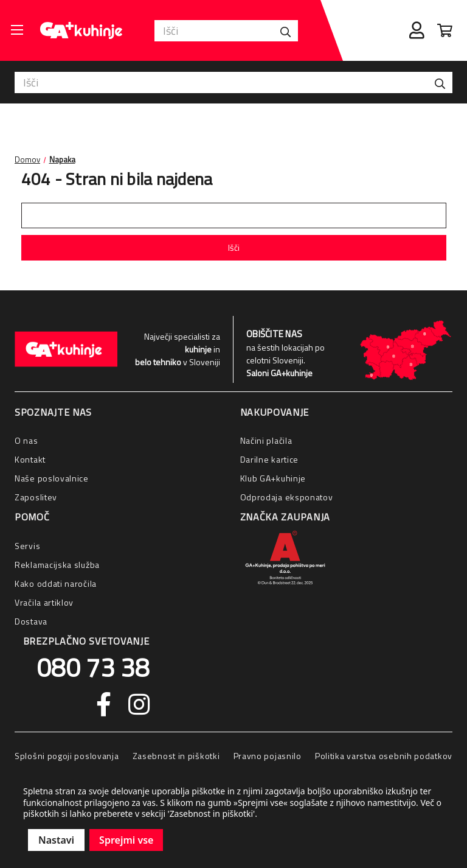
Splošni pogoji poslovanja (67, 756)
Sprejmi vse (126, 840)
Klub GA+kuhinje (273, 478)
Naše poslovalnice (52, 478)
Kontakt (30, 459)
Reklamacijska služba (57, 565)
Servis (27, 546)
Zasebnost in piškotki (176, 756)
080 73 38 (93, 667)
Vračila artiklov (44, 602)
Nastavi (56, 840)
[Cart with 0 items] (445, 30)
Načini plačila (266, 440)
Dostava (31, 621)
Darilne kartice (270, 459)
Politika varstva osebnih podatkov (384, 756)
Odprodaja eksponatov (287, 497)
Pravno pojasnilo (268, 756)
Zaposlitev (36, 497)
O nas (26, 440)
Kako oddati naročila (56, 583)
